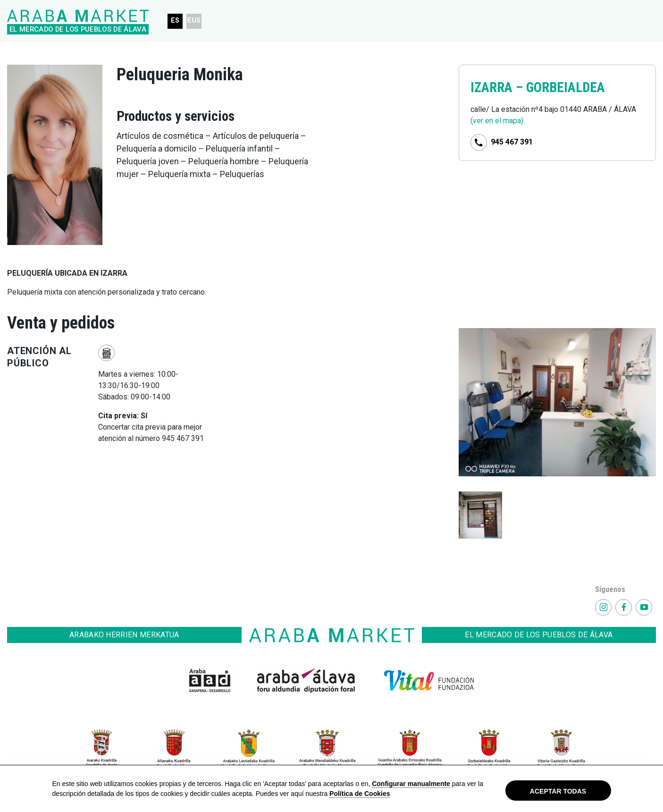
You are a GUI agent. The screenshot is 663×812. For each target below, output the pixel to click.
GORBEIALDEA (566, 87)
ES (175, 21)
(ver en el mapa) (497, 121)
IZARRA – (498, 87)
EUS (194, 21)
